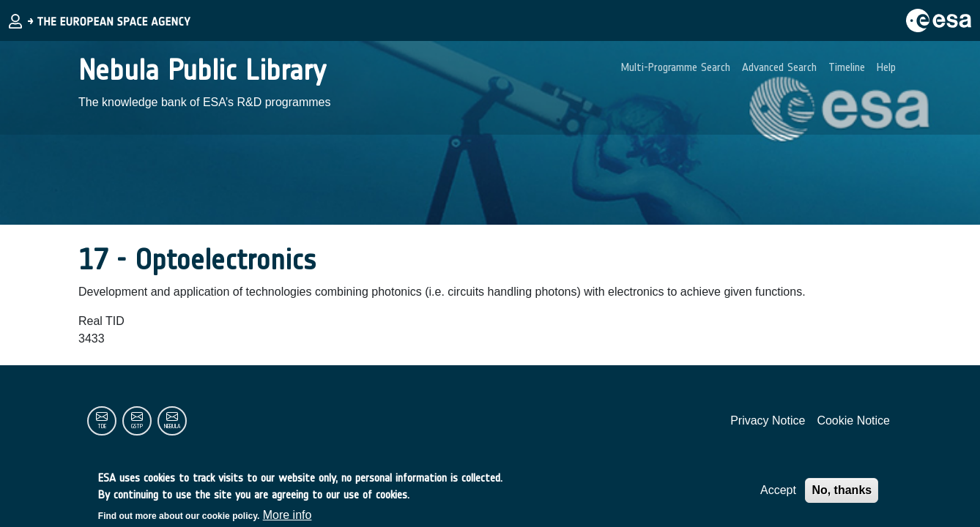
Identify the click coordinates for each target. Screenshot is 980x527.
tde (102, 426)
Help (886, 67)
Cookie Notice (853, 421)
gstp (137, 426)
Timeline (847, 67)
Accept (778, 494)
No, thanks (842, 494)
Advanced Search (779, 67)
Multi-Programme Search (676, 67)
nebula (172, 426)
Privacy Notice (768, 421)
